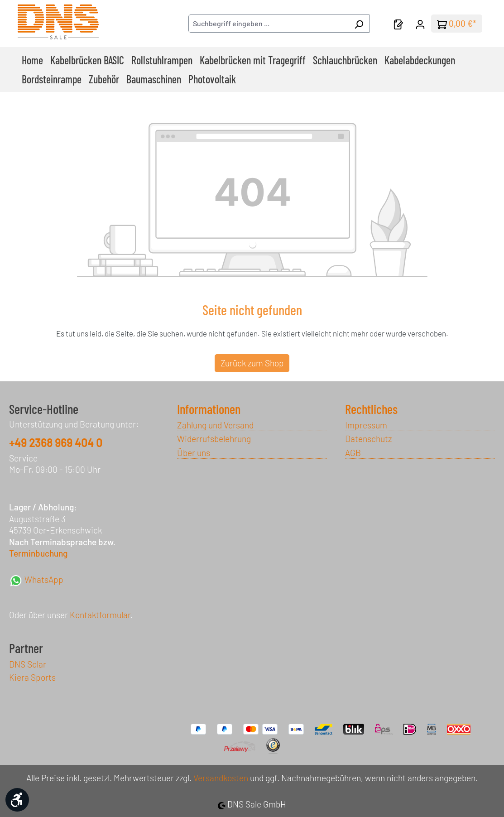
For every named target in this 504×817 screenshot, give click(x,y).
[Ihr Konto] (420, 24)
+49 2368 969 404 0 (56, 443)
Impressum (366, 425)
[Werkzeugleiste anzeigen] (17, 800)
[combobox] (269, 24)
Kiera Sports (32, 677)
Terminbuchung (38, 553)
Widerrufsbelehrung (214, 439)
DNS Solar (28, 664)
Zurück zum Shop (252, 363)
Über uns (194, 453)
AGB (353, 453)
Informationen (209, 409)
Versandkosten (221, 778)
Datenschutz (368, 439)
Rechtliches (371, 409)
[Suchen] (359, 24)
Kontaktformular (100, 615)
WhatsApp (36, 579)
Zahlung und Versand (215, 425)
